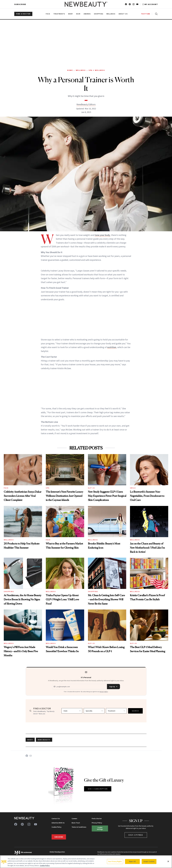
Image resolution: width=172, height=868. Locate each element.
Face (6, 488)
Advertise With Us (58, 823)
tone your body (102, 235)
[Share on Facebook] (27, 756)
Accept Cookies (149, 861)
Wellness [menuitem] (111, 14)
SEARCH (135, 711)
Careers (74, 819)
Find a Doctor (97, 819)
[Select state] (72, 711)
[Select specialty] (94, 711)
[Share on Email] (31, 756)
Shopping (9, 591)
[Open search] (156, 14)
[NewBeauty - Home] (86, 4)
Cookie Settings (100, 828)
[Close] (168, 861)
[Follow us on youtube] (137, 4)
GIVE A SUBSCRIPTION (98, 789)
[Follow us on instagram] (134, 4)
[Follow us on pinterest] (130, 4)
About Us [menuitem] (123, 14)
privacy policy (104, 692)
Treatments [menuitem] (59, 14)
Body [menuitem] (71, 14)
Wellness (81, 70)
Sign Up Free (136, 835)
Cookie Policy (56, 827)
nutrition (112, 347)
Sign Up (113, 687)
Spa (48, 488)
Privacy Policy (97, 823)
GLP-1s (91, 488)
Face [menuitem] (48, 14)
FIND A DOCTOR (23, 14)
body (30, 740)
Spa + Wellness (97, 70)
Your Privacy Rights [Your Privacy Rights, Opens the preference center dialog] (115, 861)
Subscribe (20, 4)
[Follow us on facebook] (126, 4)
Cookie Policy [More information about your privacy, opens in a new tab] (45, 866)
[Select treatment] (116, 711)
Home (70, 70)
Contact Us (56, 819)
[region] (86, 862)
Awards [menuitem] (87, 14)
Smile (133, 488)
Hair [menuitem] (78, 14)
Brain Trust (76, 823)
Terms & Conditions (79, 827)
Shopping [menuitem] (99, 14)
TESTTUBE (146, 14)
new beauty (44, 740)
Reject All (132, 861)
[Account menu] (150, 4)
